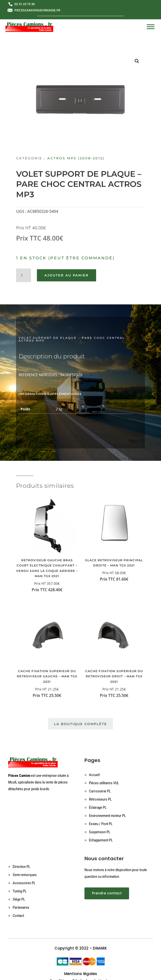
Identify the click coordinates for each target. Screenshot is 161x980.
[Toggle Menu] (151, 27)
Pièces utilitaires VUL (104, 783)
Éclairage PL (98, 808)
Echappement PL (101, 840)
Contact (18, 916)
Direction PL (21, 867)
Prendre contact (107, 893)
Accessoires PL (24, 883)
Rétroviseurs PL (100, 799)
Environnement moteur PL (107, 816)
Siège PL (19, 899)
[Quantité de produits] (24, 275)
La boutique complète (80, 724)
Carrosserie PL (100, 791)
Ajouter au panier (67, 275)
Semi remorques (25, 875)
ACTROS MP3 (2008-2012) (76, 158)
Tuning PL (20, 891)
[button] (137, 61)
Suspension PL (100, 832)
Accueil (94, 775)
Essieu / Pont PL (101, 824)
